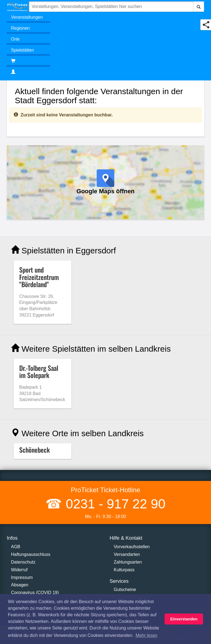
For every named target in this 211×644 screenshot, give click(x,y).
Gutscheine (125, 590)
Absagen (20, 585)
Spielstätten (23, 50)
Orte (15, 39)
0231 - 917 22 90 (114, 504)
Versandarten (127, 554)
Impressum (22, 577)
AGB (16, 547)
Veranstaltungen (27, 17)
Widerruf (19, 570)
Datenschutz (23, 562)
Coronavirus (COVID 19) (35, 593)
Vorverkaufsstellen (132, 547)
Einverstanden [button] (184, 619)
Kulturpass (124, 570)
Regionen (20, 28)
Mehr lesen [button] (147, 635)
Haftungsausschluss (31, 554)
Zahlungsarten (128, 562)
